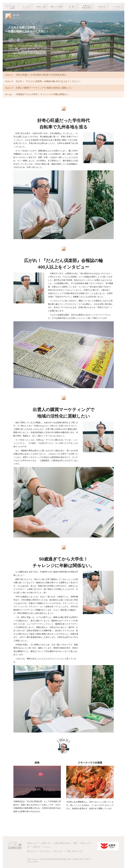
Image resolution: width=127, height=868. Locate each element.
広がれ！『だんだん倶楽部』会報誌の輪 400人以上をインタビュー (43, 81)
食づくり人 (58, 851)
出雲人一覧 (46, 843)
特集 (75, 843)
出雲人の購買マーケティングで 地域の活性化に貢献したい (39, 88)
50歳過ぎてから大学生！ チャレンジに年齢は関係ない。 (38, 94)
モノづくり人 (45, 851)
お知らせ (36, 847)
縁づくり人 (32, 851)
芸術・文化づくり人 (74, 851)
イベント (47, 847)
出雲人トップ (32, 843)
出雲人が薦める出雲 (62, 843)
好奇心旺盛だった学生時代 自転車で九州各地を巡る (36, 75)
